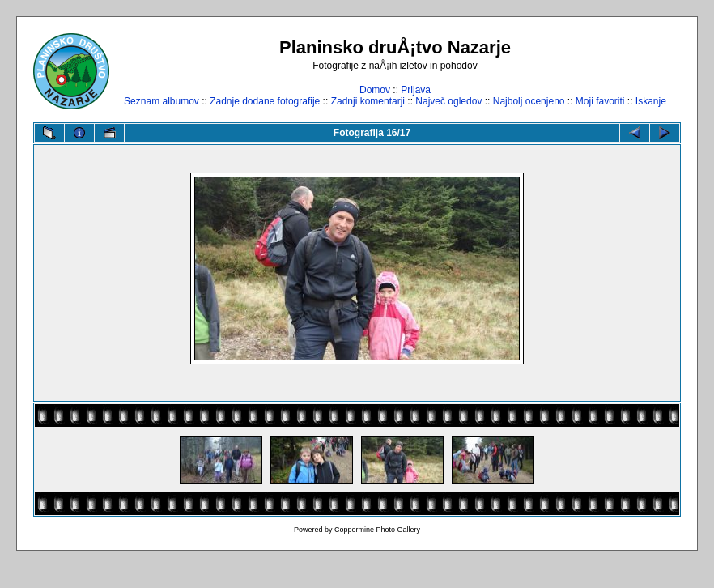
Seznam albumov (161, 101)
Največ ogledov (448, 101)
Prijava (416, 90)
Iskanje (651, 101)
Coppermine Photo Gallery (377, 530)
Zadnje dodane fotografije (265, 101)
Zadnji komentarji (368, 101)
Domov (375, 90)
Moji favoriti (600, 101)
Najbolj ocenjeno (529, 101)
